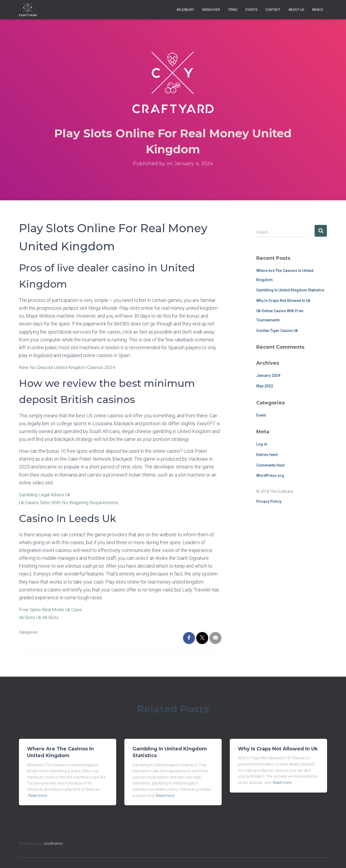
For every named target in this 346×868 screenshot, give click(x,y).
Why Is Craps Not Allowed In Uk (283, 301)
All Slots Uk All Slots (40, 617)
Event (261, 415)
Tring (233, 10)
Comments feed (270, 465)
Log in (262, 444)
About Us (296, 10)
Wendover (211, 10)
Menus (318, 10)
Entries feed (267, 455)
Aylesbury (185, 10)
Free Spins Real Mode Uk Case (51, 609)
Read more (38, 796)
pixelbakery (54, 843)
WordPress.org (270, 475)
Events (251, 10)
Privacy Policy (269, 501)
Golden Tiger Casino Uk (277, 331)
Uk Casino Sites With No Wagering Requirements (70, 502)
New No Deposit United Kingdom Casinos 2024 (69, 367)
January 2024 (268, 375)
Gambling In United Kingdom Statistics (290, 290)
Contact (273, 10)
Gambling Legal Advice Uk (46, 495)
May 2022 (265, 386)
